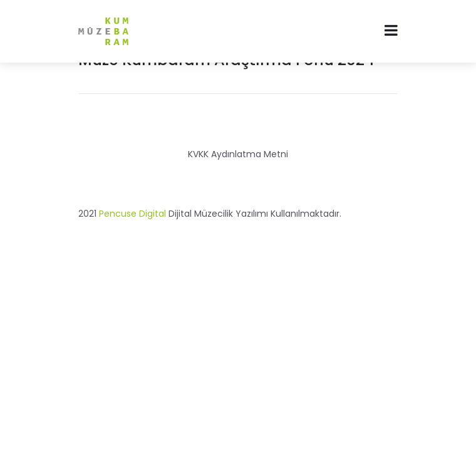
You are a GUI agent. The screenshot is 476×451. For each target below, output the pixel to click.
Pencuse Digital (132, 214)
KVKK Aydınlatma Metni (238, 154)
